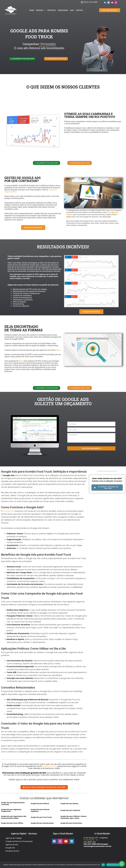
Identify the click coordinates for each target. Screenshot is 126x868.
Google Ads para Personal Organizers (40, 810)
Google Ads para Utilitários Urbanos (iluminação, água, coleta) (74, 817)
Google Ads (9, 511)
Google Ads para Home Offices (12, 823)
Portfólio (51, 10)
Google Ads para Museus (69, 803)
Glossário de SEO (12, 847)
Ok (103, 865)
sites (58, 350)
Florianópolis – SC (91, 840)
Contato (79, 10)
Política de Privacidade (114, 865)
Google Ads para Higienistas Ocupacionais (11, 810)
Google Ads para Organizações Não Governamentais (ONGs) (14, 817)
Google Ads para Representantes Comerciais (13, 803)
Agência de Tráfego (14, 838)
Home (32, 10)
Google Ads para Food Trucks (41, 817)
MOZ (21, 361)
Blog (72, 10)
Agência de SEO (12, 843)
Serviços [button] (41, 10)
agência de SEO (50, 766)
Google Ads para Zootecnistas (71, 823)
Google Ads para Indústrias (70, 810)
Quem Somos (63, 10)
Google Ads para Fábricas (40, 803)
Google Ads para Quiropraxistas (42, 823)
